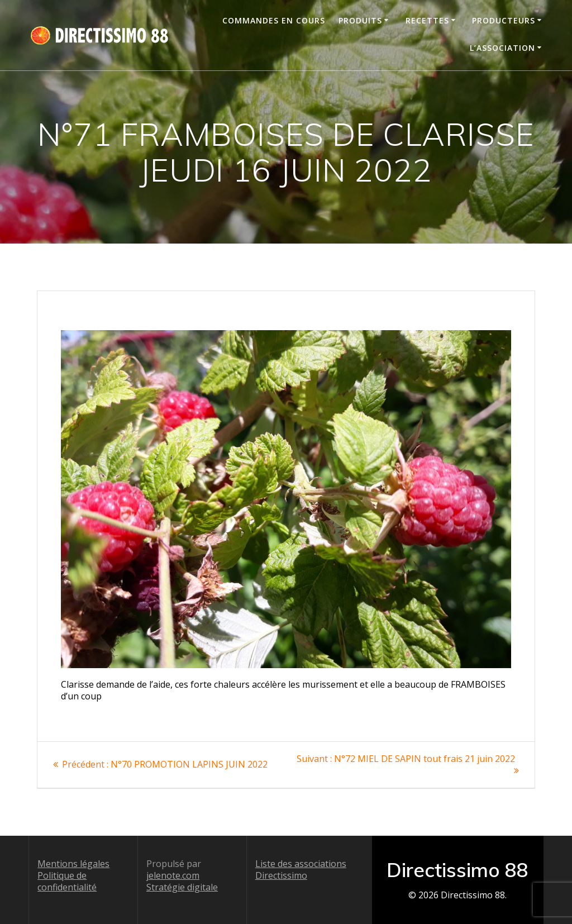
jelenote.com (173, 875)
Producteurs (504, 20)
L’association (502, 48)
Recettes (427, 20)
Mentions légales (73, 864)
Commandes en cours (274, 20)
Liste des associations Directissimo (301, 870)
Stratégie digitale (182, 887)
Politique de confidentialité (67, 881)
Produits (360, 20)
